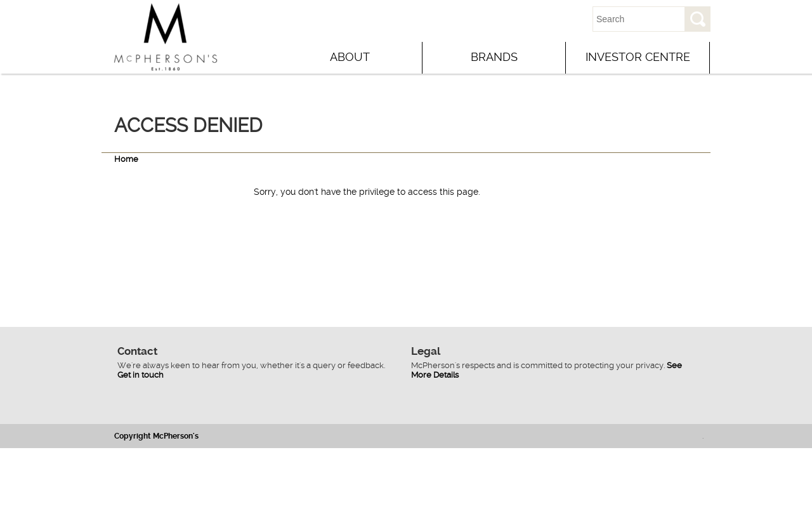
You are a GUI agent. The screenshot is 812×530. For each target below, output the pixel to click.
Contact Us (537, 19)
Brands (494, 57)
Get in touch (141, 375)
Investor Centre (638, 57)
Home (126, 159)
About (350, 57)
